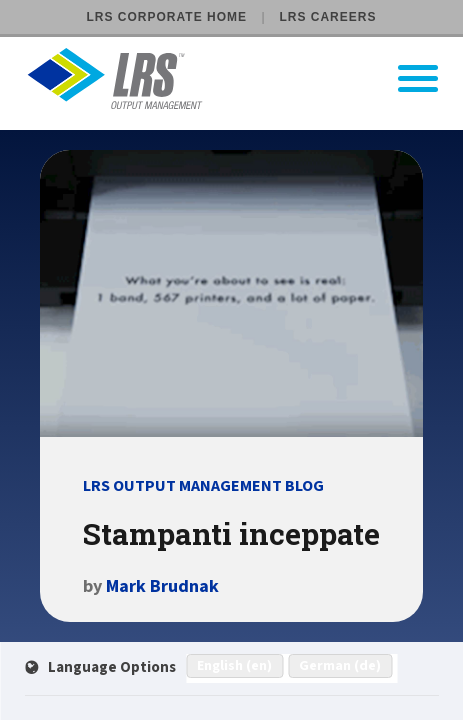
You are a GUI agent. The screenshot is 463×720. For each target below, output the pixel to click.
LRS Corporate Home (167, 17)
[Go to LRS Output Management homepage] (244, 78)
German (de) (340, 666)
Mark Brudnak (162, 586)
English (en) (234, 666)
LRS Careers (327, 17)
